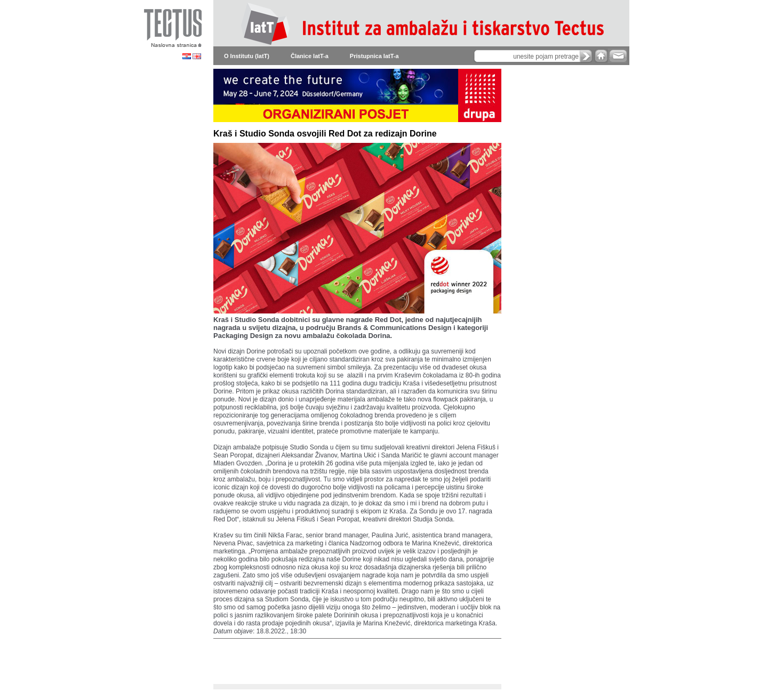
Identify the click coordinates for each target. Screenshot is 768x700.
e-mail (617, 56)
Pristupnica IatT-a (374, 56)
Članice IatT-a (310, 56)
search (586, 56)
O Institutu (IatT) (247, 56)
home (601, 56)
